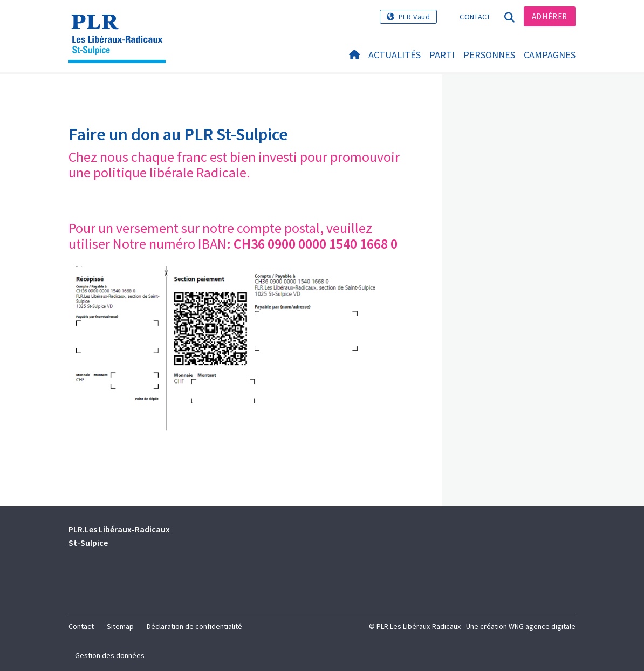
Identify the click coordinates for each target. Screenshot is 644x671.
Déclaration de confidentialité (194, 626)
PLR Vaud (415, 17)
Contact (475, 17)
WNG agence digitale (542, 626)
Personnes (489, 55)
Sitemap (120, 626)
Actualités (395, 55)
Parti (442, 55)
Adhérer (550, 16)
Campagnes (550, 55)
